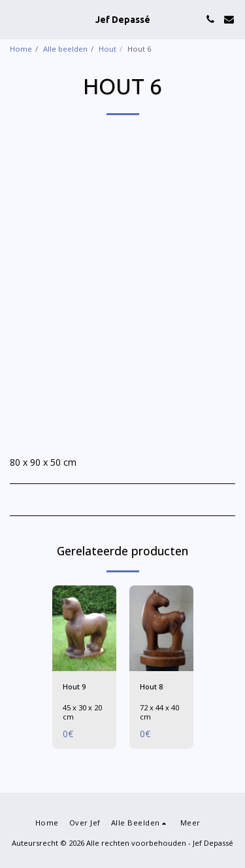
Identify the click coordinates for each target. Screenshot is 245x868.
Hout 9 (74, 686)
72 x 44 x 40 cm (159, 712)
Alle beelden (65, 49)
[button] (14, 19)
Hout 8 (151, 686)
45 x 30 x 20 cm (82, 712)
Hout (107, 49)
